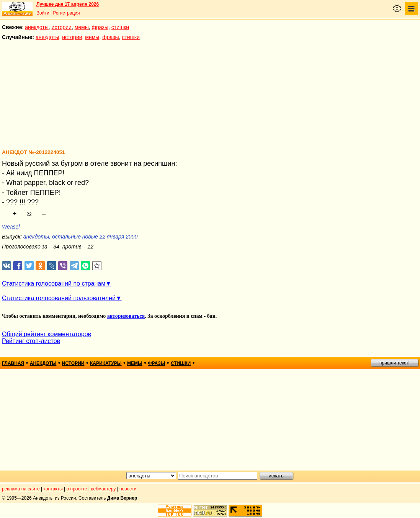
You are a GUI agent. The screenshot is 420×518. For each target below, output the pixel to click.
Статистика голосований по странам (54, 284)
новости (128, 489)
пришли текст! (395, 363)
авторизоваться (126, 316)
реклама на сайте (21, 489)
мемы (82, 27)
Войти (43, 13)
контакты (53, 489)
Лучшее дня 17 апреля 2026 (68, 4)
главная (13, 363)
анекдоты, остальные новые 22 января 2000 (80, 237)
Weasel (11, 227)
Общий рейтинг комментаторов (47, 334)
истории (62, 27)
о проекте (77, 489)
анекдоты (37, 27)
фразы (100, 27)
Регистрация (66, 13)
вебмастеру (103, 489)
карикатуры (106, 363)
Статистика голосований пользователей (59, 298)
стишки (120, 27)
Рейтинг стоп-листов (31, 341)
